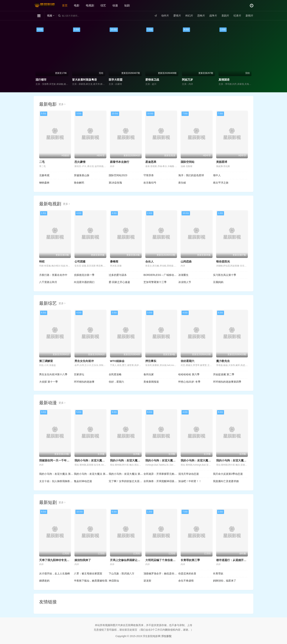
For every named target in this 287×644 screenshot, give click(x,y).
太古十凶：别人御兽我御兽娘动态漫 (57, 481)
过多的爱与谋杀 (118, 275)
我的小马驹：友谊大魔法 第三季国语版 (126, 474)
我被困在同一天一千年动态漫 (57, 460)
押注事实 (151, 361)
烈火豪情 (80, 162)
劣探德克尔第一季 (84, 275)
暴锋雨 (114, 261)
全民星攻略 (115, 374)
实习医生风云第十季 (225, 275)
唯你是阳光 (223, 261)
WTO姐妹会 (117, 361)
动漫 (115, 5)
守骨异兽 (149, 175)
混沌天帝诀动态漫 (189, 474)
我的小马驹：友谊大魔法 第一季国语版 (57, 474)
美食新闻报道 (151, 382)
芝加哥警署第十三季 (155, 282)
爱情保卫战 (152, 80)
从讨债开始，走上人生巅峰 (55, 573)
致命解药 (79, 183)
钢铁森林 (44, 183)
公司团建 (80, 261)
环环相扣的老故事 (84, 382)
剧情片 (249, 16)
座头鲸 (182, 183)
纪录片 (237, 16)
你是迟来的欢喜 (187, 573)
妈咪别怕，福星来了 (225, 581)
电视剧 (90, 5)
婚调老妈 (44, 581)
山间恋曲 (186, 261)
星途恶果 (151, 162)
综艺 (103, 5)
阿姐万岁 (187, 80)
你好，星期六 (116, 382)
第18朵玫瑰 (115, 183)
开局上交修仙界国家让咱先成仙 (129, 560)
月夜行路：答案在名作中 (53, 275)
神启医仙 (114, 581)
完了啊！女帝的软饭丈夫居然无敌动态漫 (126, 481)
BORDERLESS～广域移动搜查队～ (161, 275)
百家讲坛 (79, 374)
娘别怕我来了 (83, 560)
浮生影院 (166, 636)
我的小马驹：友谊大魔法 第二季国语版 (91, 474)
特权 (42, 261)
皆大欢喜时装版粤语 (84, 80)
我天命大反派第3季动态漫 (228, 474)
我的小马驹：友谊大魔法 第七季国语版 (134, 460)
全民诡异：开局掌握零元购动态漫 (161, 474)
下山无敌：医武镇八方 (122, 573)
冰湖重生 (183, 275)
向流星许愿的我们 (84, 282)
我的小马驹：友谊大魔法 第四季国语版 (240, 460)
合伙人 (149, 261)
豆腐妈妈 (218, 282)
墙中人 (217, 175)
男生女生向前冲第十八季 (53, 374)
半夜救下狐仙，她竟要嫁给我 (91, 581)
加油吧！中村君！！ (190, 481)
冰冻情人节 (185, 282)
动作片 (165, 16)
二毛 (42, 162)
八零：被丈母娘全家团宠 (88, 573)
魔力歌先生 (223, 361)
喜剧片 (225, 16)
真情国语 (224, 80)
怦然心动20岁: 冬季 (189, 382)
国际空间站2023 (118, 175)
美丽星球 (222, 162)
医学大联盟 (116, 80)
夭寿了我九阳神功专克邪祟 (56, 560)
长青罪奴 (218, 573)
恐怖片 (201, 16)
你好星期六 (188, 361)
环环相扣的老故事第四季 (227, 382)
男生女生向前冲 (84, 361)
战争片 (213, 16)
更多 (62, 104)
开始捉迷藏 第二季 (224, 374)
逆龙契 (147, 581)
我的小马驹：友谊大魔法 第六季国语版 (169, 460)
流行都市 (41, 80)
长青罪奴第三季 (190, 560)
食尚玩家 (149, 374)
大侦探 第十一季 (49, 382)
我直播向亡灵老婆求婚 (226, 481)
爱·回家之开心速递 (119, 282)
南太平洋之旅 (221, 183)
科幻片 (189, 16)
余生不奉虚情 (186, 581)
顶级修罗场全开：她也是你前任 (161, 573)
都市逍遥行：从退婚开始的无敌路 (237, 560)
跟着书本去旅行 (120, 162)
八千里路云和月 (48, 282)
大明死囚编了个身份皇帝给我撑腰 (166, 560)
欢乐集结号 (150, 183)
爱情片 (177, 16)
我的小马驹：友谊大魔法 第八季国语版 (98, 460)
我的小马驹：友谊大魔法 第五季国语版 (204, 460)
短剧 (127, 5)
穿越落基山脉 (82, 175)
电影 (77, 5)
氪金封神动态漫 (83, 481)
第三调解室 (46, 361)
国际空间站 (188, 162)
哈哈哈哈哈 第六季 (189, 374)
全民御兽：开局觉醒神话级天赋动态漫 (161, 481)
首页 (65, 5)
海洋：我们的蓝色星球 (191, 175)
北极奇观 (44, 175)
